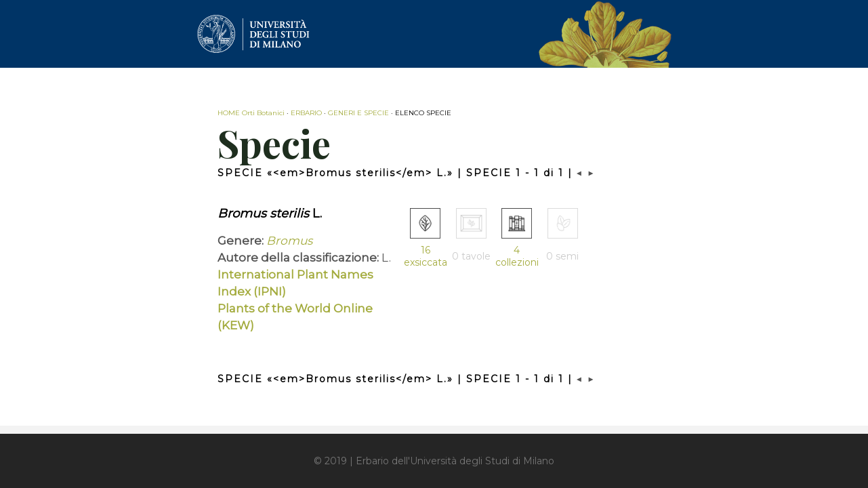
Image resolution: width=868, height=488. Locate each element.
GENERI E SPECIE (358, 113)
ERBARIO (306, 113)
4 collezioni (517, 256)
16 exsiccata (426, 256)
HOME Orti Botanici (251, 113)
